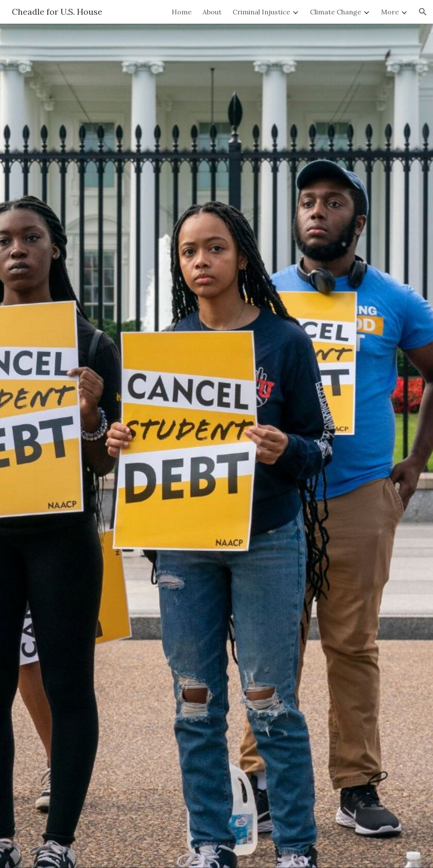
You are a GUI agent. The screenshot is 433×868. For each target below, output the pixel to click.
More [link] (390, 12)
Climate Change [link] (336, 12)
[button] (423, 12)
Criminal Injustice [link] (261, 12)
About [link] (212, 12)
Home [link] (182, 12)
